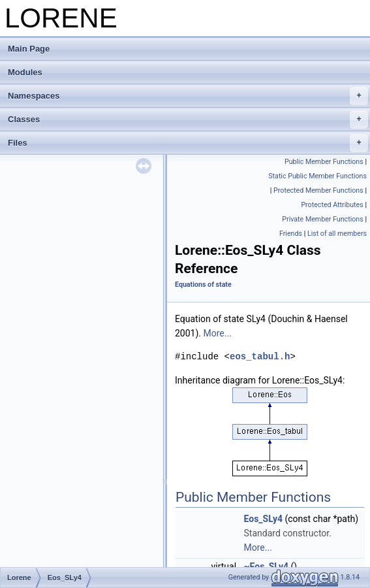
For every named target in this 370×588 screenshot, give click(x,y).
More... (218, 333)
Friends (291, 234)
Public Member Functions (324, 162)
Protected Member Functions (318, 190)
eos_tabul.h (260, 356)
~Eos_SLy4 (267, 566)
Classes (188, 120)
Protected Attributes (332, 205)
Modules (25, 72)
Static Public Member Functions (317, 176)
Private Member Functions (322, 219)
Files (188, 143)
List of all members (337, 234)
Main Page (29, 49)
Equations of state (203, 285)
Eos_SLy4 (263, 519)
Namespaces (188, 96)
